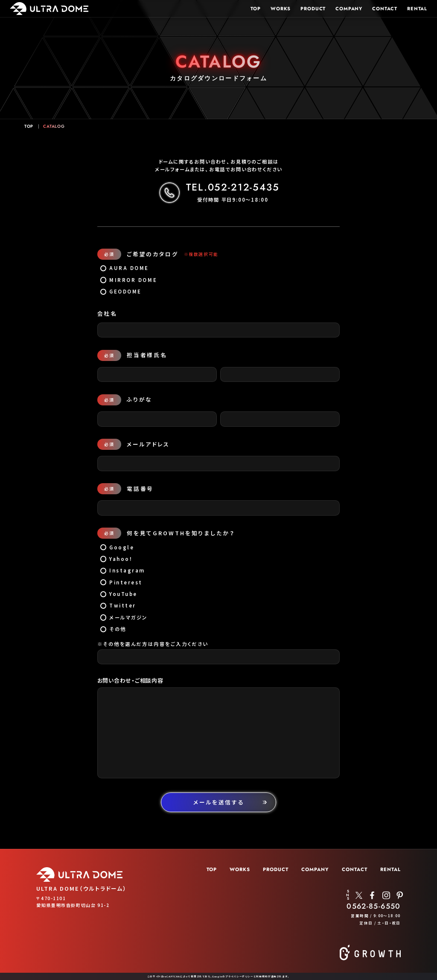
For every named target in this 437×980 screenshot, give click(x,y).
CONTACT (385, 8)
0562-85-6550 (373, 906)
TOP (255, 8)
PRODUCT (312, 8)
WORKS (280, 8)
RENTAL (417, 8)
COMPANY (349, 8)
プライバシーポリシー (239, 976)
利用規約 (262, 976)
